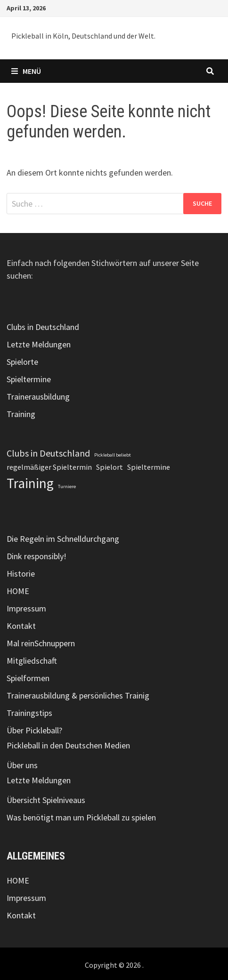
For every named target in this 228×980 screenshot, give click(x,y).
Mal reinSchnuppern (41, 643)
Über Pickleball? (34, 730)
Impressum (26, 608)
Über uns (22, 765)
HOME (18, 591)
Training (21, 414)
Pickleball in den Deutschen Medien (68, 745)
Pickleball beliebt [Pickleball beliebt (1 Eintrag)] (113, 455)
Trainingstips (29, 713)
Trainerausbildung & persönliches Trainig (78, 695)
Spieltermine (29, 379)
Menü (26, 71)
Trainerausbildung (38, 397)
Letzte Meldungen (39, 344)
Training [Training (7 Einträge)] (30, 483)
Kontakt (21, 626)
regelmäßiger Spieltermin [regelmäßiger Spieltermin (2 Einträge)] (49, 467)
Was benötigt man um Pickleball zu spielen (81, 817)
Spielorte (22, 362)
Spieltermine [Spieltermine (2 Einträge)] (149, 467)
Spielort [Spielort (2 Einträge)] (110, 467)
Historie (21, 574)
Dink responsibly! (37, 556)
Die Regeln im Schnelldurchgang (63, 539)
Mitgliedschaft (32, 661)
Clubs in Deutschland (43, 327)
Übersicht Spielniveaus (46, 800)
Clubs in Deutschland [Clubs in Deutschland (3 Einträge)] (48, 453)
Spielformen (28, 678)
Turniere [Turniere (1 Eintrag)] (67, 486)
